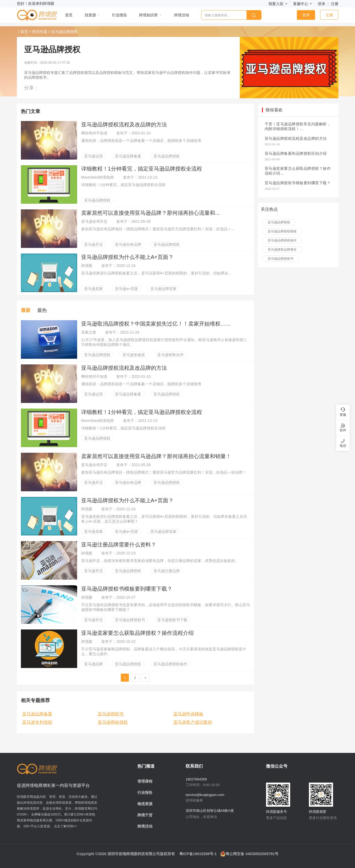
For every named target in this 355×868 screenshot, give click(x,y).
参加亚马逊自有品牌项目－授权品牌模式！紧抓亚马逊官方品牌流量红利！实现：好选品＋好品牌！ (164, 472)
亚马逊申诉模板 (188, 714)
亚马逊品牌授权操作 (170, 664)
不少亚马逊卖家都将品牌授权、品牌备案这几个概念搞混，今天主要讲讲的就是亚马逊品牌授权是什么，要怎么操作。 (164, 651)
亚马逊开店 (94, 244)
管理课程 (145, 781)
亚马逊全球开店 (95, 221)
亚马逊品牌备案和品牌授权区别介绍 (296, 154)
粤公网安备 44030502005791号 (249, 854)
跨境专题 (40, 32)
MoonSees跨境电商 (98, 177)
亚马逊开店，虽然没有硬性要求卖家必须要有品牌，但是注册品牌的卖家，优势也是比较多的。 (160, 561)
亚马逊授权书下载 (172, 620)
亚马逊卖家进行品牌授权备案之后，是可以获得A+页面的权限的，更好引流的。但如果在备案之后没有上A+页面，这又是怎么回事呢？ (164, 519)
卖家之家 (89, 332)
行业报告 (145, 792)
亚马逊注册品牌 (167, 571)
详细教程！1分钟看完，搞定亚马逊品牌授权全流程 (142, 169)
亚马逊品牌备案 (128, 156)
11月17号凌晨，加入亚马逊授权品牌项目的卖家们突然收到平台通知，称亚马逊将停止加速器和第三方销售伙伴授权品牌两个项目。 (164, 342)
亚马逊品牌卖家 (163, 289)
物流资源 (145, 804)
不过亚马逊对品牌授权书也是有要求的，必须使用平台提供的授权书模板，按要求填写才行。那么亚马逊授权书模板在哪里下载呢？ (166, 607)
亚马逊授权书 (111, 714)
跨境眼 (87, 266)
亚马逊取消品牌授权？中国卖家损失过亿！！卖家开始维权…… (156, 324)
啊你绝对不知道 (95, 133)
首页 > (24, 32)
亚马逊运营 (94, 156)
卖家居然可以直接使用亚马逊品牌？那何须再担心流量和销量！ (156, 456)
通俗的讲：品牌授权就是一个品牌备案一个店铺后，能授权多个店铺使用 (141, 141)
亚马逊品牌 (94, 664)
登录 (322, 4)
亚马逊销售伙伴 (170, 355)
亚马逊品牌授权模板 (282, 231)
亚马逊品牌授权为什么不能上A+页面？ (127, 257)
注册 (335, 4)
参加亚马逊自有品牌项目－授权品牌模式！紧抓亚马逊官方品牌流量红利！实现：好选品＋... (158, 229)
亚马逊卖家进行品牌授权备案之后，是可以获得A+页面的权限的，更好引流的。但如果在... (156, 273)
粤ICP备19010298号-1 (198, 854)
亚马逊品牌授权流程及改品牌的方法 (124, 124)
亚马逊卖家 (94, 289)
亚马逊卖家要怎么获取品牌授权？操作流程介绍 (137, 633)
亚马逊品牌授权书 (130, 620)
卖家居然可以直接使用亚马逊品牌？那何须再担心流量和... (150, 213)
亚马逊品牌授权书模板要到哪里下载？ (127, 589)
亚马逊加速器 (134, 355)
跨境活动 (145, 826)
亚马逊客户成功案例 (193, 722)
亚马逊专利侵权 (37, 722)
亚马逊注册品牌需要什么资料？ (119, 545)
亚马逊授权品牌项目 (282, 250)
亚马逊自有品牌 (128, 244)
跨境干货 (145, 815)
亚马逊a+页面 (126, 289)
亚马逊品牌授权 (167, 156)
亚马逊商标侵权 (113, 722)
